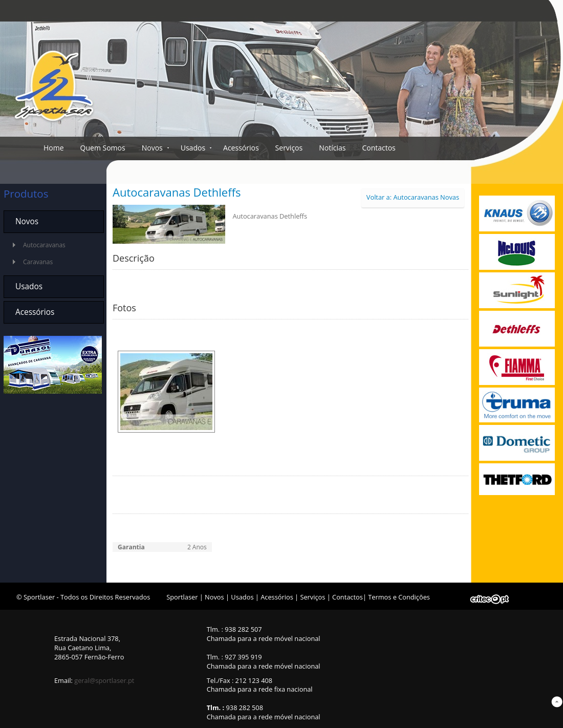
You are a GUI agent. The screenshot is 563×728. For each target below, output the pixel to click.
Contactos (378, 148)
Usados (193, 148)
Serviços (289, 148)
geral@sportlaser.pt (104, 680)
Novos (152, 148)
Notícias (332, 148)
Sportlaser (182, 597)
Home (54, 148)
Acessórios (241, 148)
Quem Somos (103, 148)
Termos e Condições (399, 597)
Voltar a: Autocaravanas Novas (413, 197)
